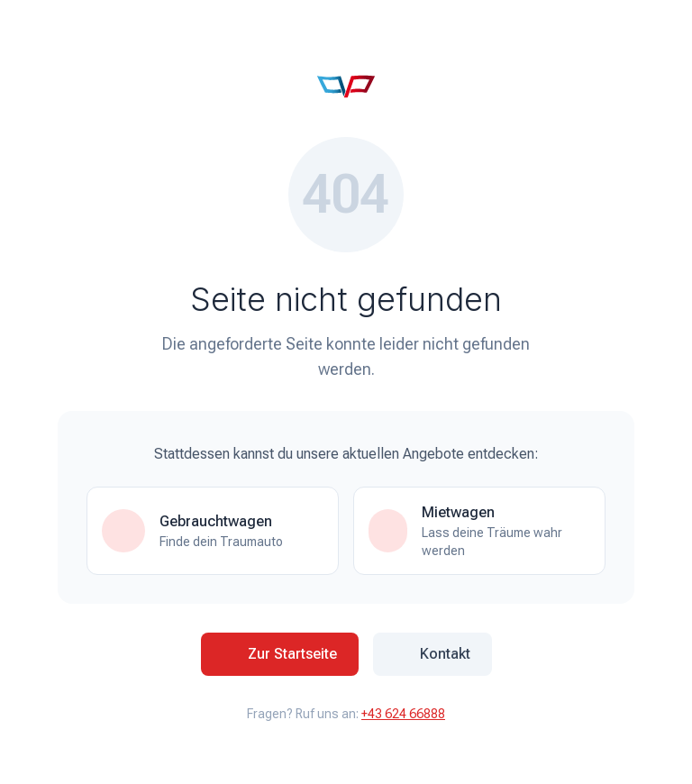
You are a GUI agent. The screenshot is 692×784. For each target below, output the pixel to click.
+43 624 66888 (403, 714)
